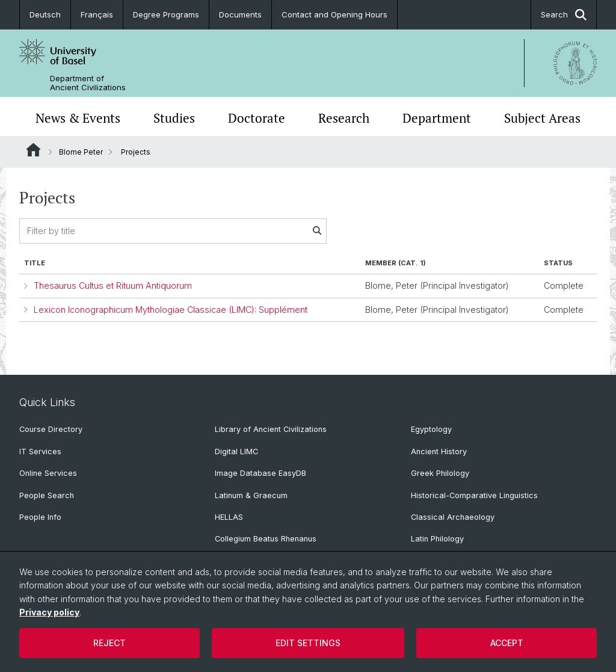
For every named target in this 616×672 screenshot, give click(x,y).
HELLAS (229, 517)
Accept (507, 643)
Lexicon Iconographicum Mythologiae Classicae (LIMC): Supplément (171, 310)
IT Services (40, 452)
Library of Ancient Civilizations (271, 429)
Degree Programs (166, 14)
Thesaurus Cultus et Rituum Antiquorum (113, 285)
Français (97, 14)
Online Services (48, 473)
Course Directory (51, 429)
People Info (40, 517)
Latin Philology (437, 539)
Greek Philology (440, 473)
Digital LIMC (236, 452)
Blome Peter (81, 152)
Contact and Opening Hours (334, 14)
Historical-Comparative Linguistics (474, 495)
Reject (109, 643)
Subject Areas (542, 118)
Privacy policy (49, 612)
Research (344, 118)
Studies (174, 118)
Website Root (33, 150)
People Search (47, 495)
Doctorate (257, 118)
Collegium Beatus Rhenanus (266, 539)
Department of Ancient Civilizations (88, 83)
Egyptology (431, 429)
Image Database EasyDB (260, 473)
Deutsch (45, 14)
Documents (240, 14)
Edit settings (308, 643)
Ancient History (439, 452)
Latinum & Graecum (251, 495)
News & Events (78, 118)
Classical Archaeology (453, 517)
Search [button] (564, 15)
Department (437, 118)
